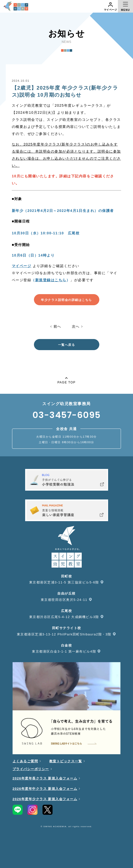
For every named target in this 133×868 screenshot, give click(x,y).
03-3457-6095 (67, 415)
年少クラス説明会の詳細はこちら (66, 300)
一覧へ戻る (67, 345)
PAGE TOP (66, 380)
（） (51, 280)
